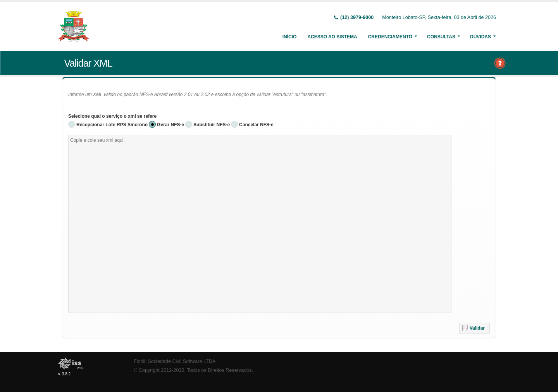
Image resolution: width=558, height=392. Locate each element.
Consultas (441, 37)
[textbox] (260, 224)
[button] (474, 328)
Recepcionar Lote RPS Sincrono (112, 125)
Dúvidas (480, 37)
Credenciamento (390, 37)
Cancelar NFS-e (256, 125)
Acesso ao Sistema (332, 37)
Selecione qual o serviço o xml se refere (112, 116)
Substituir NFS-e (212, 125)
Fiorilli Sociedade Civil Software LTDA (175, 361)
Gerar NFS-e (170, 125)
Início (290, 37)
